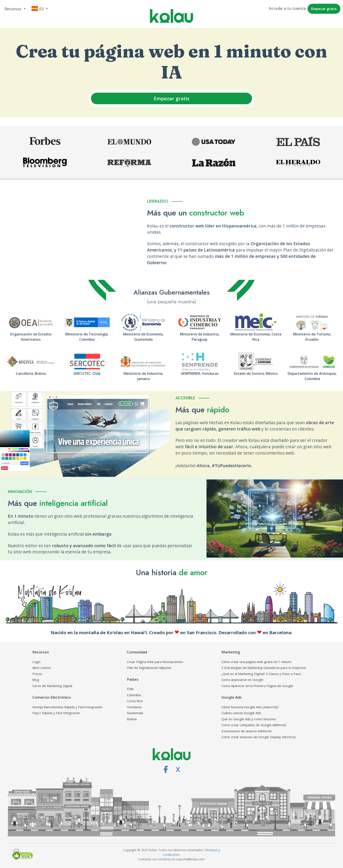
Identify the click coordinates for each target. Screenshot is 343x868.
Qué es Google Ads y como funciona (248, 719)
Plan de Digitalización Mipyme (149, 668)
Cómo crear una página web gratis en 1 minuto (256, 662)
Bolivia (132, 719)
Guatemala (135, 713)
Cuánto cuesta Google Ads (241, 713)
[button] (15, 9)
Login (36, 662)
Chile (130, 689)
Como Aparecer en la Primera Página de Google (257, 686)
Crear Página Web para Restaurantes (155, 662)
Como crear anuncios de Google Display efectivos (259, 737)
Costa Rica (135, 701)
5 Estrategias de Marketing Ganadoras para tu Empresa (264, 668)
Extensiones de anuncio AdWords (247, 731)
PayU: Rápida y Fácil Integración (56, 713)
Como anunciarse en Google (242, 680)
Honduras (134, 707)
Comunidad (137, 652)
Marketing (231, 652)
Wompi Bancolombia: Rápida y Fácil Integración (67, 707)
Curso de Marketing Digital (52, 686)
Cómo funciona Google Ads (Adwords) (250, 707)
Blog (36, 680)
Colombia (134, 695)
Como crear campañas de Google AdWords (254, 725)
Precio (37, 674)
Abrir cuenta (41, 668)
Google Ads (232, 697)
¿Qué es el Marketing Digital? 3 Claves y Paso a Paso (261, 674)
